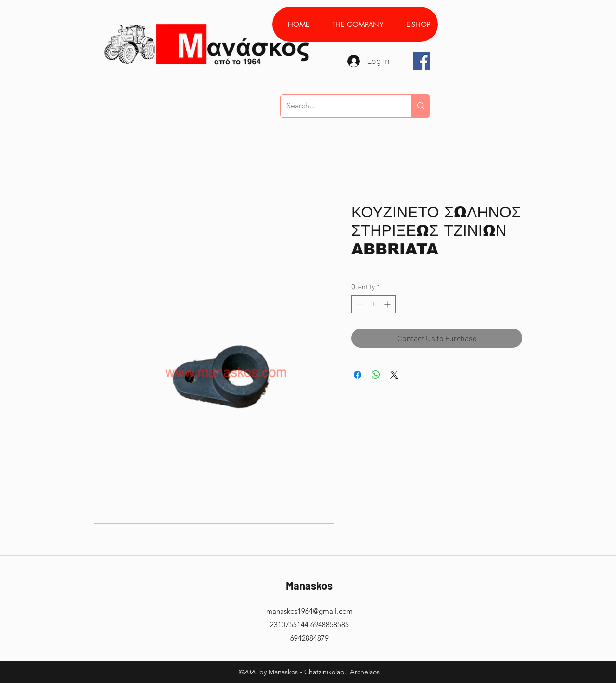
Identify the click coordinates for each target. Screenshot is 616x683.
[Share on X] (394, 375)
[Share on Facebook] (358, 375)
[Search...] (339, 106)
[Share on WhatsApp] (376, 375)
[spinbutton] (373, 304)
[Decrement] (359, 304)
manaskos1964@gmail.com (309, 611)
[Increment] (388, 304)
